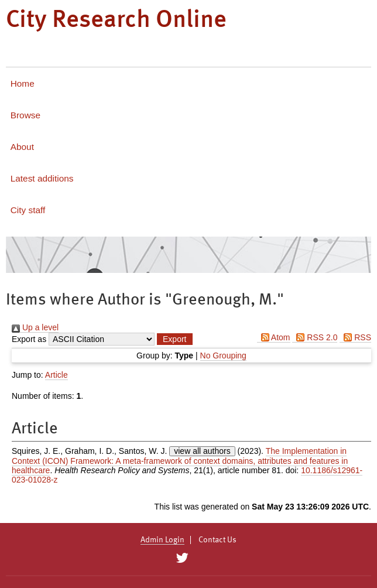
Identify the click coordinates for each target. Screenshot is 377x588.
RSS (355, 337)
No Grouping (223, 355)
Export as (29, 339)
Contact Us (217, 540)
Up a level (35, 327)
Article (56, 375)
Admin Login (162, 540)
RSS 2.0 (315, 337)
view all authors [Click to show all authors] (202, 451)
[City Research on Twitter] (182, 558)
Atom (274, 337)
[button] (174, 339)
